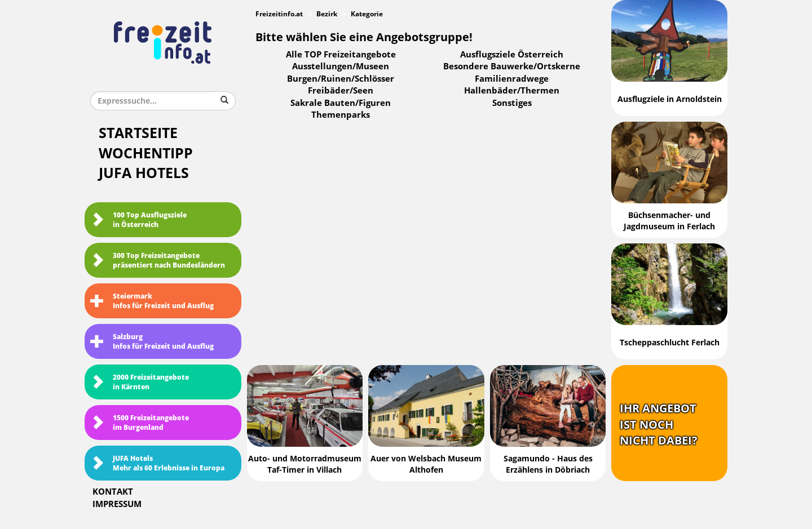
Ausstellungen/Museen (341, 66)
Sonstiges (512, 103)
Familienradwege (512, 79)
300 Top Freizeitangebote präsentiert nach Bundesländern (158, 261)
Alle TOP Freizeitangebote (341, 55)
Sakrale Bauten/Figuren (341, 103)
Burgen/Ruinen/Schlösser (341, 79)
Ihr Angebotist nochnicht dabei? (659, 424)
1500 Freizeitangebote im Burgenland (140, 423)
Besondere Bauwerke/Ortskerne (512, 66)
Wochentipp (146, 154)
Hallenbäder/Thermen (512, 91)
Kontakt (113, 492)
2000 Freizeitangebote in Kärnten (140, 382)
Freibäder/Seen (341, 91)
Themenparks (341, 115)
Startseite (138, 133)
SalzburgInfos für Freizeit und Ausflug (152, 342)
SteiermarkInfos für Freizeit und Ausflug (152, 301)
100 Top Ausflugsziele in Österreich (138, 220)
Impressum (117, 504)
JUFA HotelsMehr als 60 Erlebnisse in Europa (157, 463)
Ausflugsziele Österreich (512, 55)
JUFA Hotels (144, 173)
